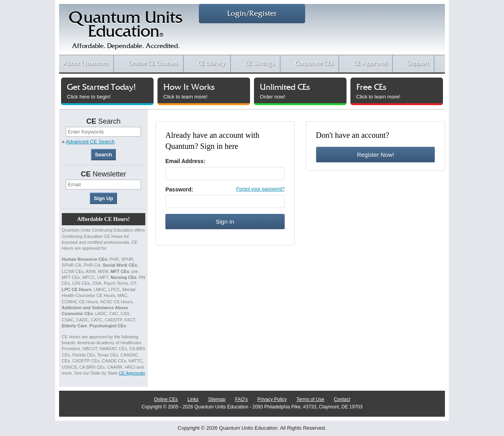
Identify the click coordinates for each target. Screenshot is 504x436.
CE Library (212, 64)
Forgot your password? (260, 189)
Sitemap (217, 399)
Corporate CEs (314, 64)
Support (418, 64)
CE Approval (370, 64)
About (86, 64)
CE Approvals (132, 373)
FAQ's (241, 399)
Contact (342, 399)
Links (193, 399)
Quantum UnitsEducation (126, 32)
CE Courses (153, 64)
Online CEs (166, 399)
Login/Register (252, 14)
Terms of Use (310, 399)
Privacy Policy (272, 399)
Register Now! (375, 155)
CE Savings (260, 64)
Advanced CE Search (90, 142)
